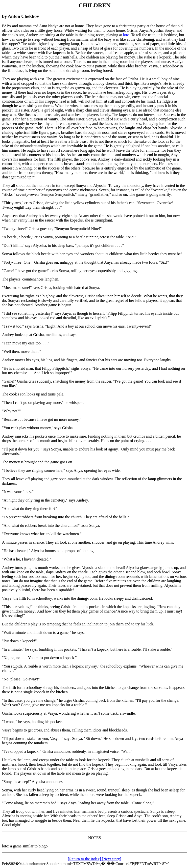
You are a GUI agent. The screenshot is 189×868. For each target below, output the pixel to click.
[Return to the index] (85, 859)
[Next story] (112, 859)
